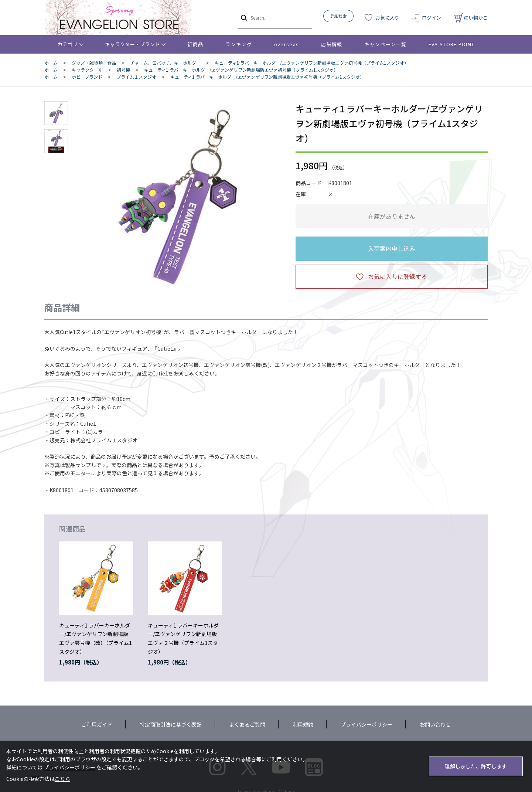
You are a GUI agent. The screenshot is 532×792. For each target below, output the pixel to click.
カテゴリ (68, 44)
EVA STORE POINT (452, 44)
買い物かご (471, 18)
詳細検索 (338, 16)
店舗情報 (332, 44)
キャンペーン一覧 (385, 44)
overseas (287, 44)
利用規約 (303, 724)
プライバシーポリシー (366, 724)
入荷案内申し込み (392, 248)
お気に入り (387, 18)
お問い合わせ (435, 724)
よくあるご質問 (247, 724)
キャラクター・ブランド (132, 44)
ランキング (239, 44)
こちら (62, 779)
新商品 (195, 44)
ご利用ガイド (97, 724)
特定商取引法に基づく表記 (171, 724)
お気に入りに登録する (398, 276)
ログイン (432, 18)
